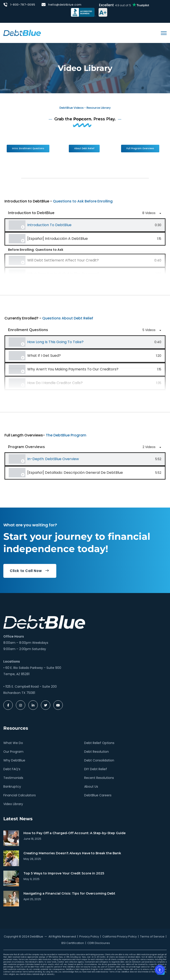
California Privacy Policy (120, 936)
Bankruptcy (12, 787)
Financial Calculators (20, 795)
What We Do (13, 743)
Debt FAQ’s (12, 769)
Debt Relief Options (99, 743)
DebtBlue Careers (98, 795)
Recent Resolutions (99, 778)
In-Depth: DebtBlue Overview (53, 459)
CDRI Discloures (99, 943)
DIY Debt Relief (96, 769)
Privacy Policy (89, 936)
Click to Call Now (29, 571)
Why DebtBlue (14, 760)
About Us (91, 787)
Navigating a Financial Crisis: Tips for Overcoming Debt (69, 893)
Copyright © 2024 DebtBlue (23, 936)
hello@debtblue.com (65, 5)
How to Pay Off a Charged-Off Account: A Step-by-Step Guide (75, 833)
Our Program (13, 752)
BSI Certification (73, 943)
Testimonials (13, 778)
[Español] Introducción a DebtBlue (58, 239)
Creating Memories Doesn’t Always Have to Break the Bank (72, 853)
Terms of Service (152, 936)
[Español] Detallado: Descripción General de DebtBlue (75, 473)
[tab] (85, 225)
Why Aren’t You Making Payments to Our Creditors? (73, 369)
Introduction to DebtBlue (49, 225)
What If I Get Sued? (44, 356)
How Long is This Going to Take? (55, 342)
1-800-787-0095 (23, 5)
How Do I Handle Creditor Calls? (55, 383)
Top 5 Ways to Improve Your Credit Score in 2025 (64, 873)
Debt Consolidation (99, 760)
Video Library (13, 804)
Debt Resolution (97, 752)
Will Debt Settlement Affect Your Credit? (63, 260)
